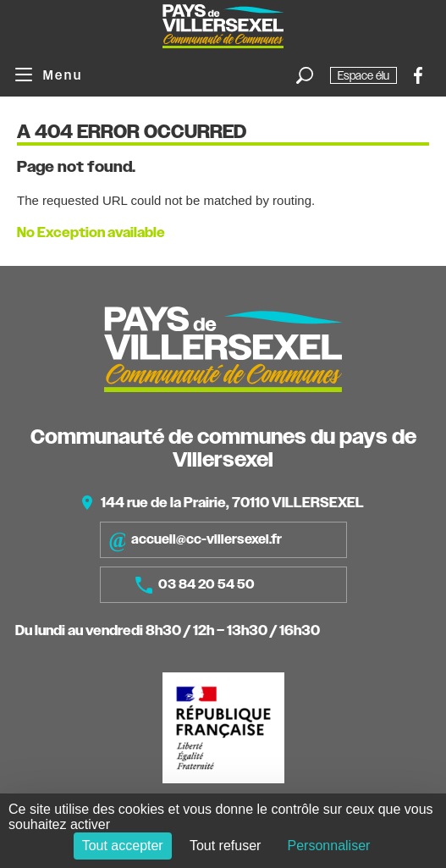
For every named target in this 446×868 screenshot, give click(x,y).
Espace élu (363, 75)
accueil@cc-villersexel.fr (195, 540)
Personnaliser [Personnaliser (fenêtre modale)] (329, 846)
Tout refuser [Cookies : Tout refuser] (225, 846)
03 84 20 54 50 (195, 585)
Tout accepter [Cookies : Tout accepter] (123, 846)
